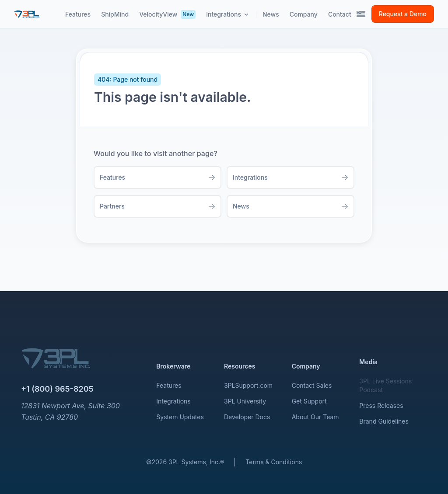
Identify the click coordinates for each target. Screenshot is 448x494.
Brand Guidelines (384, 421)
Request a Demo (403, 14)
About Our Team (315, 417)
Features (169, 385)
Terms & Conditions (274, 462)
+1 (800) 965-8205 (57, 389)
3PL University (245, 401)
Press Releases (381, 405)
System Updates (180, 417)
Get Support (309, 401)
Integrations (173, 401)
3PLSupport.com (248, 385)
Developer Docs (247, 417)
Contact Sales (312, 385)
